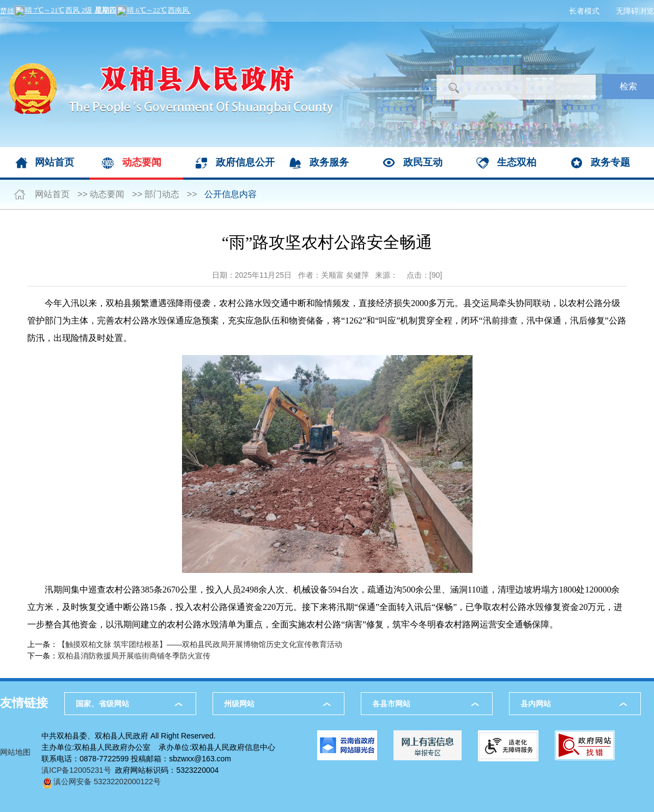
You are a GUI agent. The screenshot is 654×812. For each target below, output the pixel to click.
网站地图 (15, 752)
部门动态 (162, 194)
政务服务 (329, 162)
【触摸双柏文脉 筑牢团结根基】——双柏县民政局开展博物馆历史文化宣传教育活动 (200, 644)
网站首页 (55, 162)
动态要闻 (142, 162)
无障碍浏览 (635, 11)
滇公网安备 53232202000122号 (101, 782)
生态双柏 (517, 162)
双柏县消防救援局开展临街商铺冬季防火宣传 (134, 656)
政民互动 (423, 162)
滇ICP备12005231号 (76, 770)
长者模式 (584, 11)
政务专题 (610, 162)
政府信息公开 (245, 162)
